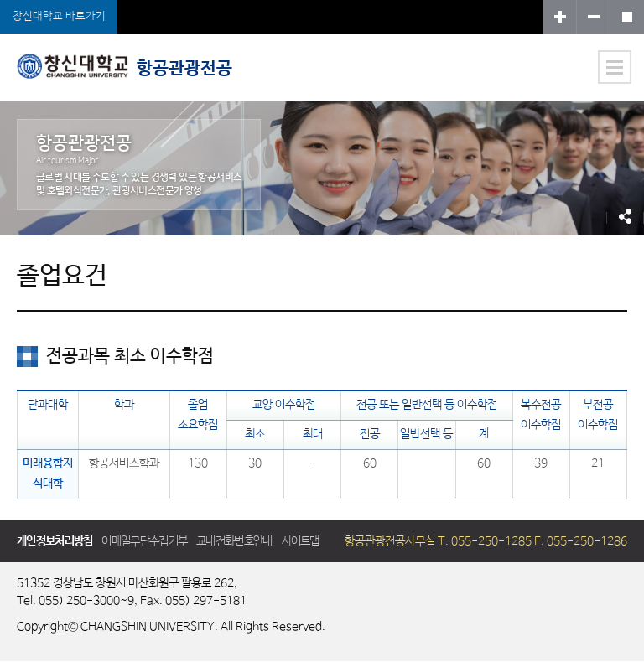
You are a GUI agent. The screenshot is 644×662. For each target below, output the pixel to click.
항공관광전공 (125, 66)
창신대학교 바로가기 (59, 16)
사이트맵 (301, 541)
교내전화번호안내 (234, 541)
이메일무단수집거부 (144, 541)
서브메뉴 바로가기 (0, 0)
